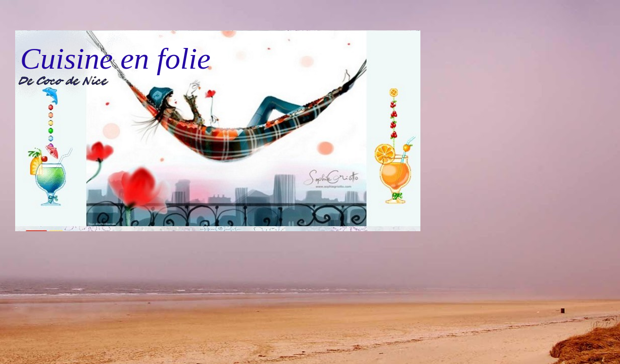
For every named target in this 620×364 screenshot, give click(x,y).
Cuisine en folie (115, 59)
